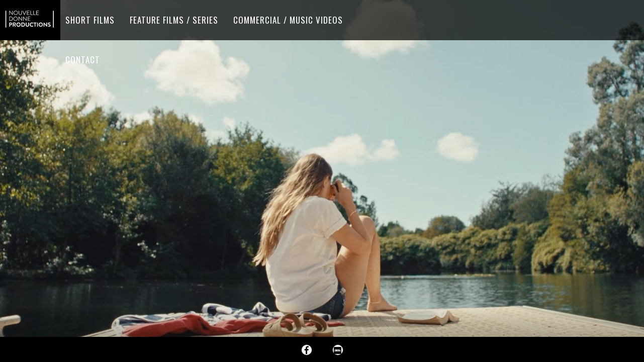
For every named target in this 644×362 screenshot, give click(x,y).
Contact (83, 60)
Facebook (307, 350)
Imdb (338, 350)
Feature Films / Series (174, 20)
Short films (90, 20)
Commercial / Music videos (288, 20)
